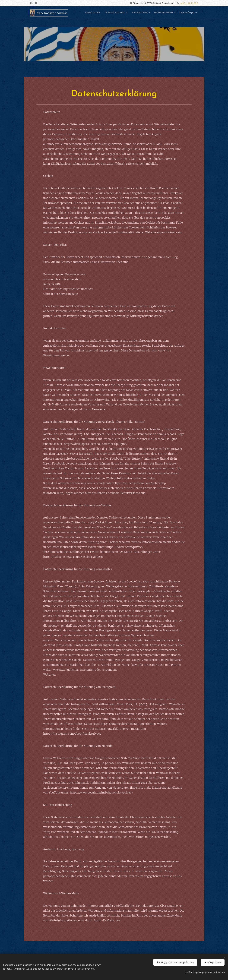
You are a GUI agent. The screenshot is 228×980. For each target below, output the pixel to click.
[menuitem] (88, 13)
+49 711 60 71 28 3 (189, 3)
